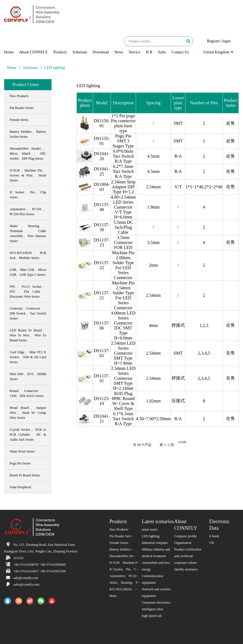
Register (213, 41)
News (119, 52)
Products (60, 52)
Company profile (186, 536)
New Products (119, 529)
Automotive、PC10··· (124, 576)
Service (135, 52)
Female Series (119, 543)
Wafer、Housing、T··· (125, 583)
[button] (193, 49)
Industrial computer (155, 543)
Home (9, 52)
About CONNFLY (33, 52)
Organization (183, 543)
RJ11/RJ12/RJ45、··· (123, 589)
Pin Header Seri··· (121, 536)
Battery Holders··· (121, 549)
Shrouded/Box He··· (123, 556)
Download (101, 52)
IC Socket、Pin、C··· (124, 569)
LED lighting (55, 68)
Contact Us (180, 52)
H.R (149, 52)
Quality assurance (186, 569)
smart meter (150, 529)
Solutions (80, 52)
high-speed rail (152, 616)
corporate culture (186, 563)
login (227, 41)
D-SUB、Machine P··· (125, 563)
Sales (162, 52)
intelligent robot (153, 609)
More (113, 596)
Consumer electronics (156, 603)
